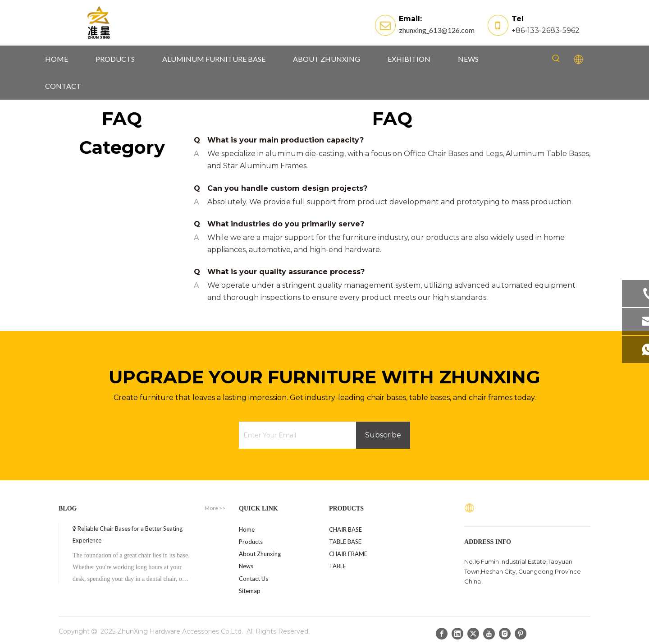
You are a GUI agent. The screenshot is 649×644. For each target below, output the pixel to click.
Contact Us (254, 579)
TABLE (338, 566)
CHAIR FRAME (348, 554)
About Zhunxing (260, 554)
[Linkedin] (457, 633)
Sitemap (250, 591)
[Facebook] (442, 633)
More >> (215, 508)
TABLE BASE (345, 542)
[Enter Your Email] (295, 435)
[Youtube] (489, 633)
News (246, 566)
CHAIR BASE (345, 529)
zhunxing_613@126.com (437, 30)
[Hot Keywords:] (556, 59)
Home (247, 529)
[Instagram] (505, 633)
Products (251, 542)
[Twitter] (473, 633)
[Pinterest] (521, 633)
